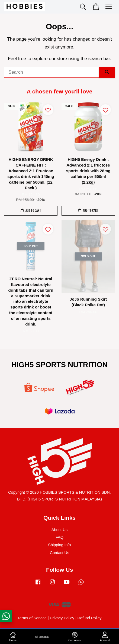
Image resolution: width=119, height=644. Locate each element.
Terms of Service (32, 618)
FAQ (59, 537)
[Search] (52, 72)
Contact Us (59, 553)
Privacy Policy (62, 618)
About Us (59, 530)
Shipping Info (59, 545)
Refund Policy (89, 618)
